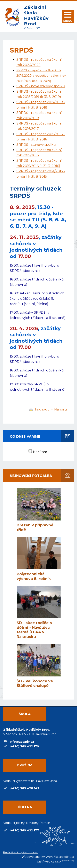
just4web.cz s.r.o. (49, 861)
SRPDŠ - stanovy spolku (36, 145)
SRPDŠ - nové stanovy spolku (41, 86)
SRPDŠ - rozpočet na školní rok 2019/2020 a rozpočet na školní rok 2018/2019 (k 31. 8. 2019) (41, 76)
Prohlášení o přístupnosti (21, 852)
